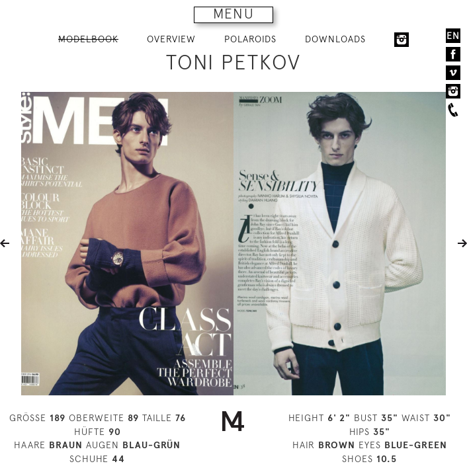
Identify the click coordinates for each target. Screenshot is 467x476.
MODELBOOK (88, 39)
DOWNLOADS (335, 39)
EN (453, 36)
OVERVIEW (171, 39)
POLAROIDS (250, 39)
